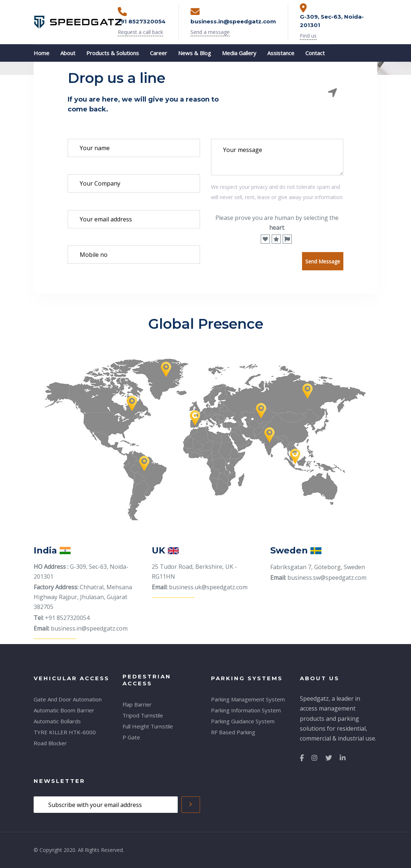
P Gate (131, 737)
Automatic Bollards (57, 721)
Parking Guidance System (243, 721)
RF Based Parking (233, 732)
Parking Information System (246, 710)
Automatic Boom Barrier (64, 710)
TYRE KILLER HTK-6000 (65, 732)
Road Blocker (50, 743)
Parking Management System (248, 699)
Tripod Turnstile (143, 715)
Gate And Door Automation (68, 699)
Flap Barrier (137, 704)
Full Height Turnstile (148, 726)
